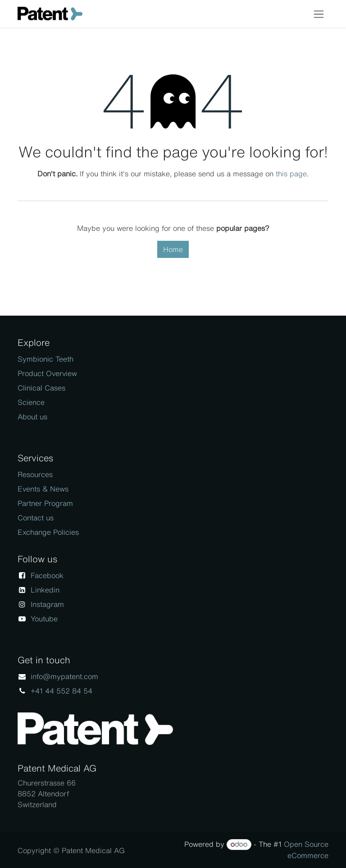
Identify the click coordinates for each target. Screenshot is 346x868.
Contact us (36, 518)
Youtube (44, 619)
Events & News (43, 489)
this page (291, 174)
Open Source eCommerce (306, 850)
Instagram (47, 604)
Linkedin (45, 590)
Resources (35, 474)
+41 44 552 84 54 (61, 691)
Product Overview (47, 373)
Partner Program (45, 503)
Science (31, 402)
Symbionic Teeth (46, 359)
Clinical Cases (41, 388)
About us (32, 417)
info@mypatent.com (64, 676)
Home (173, 249)
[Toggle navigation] (319, 14)
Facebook (47, 575)
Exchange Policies (48, 532)
